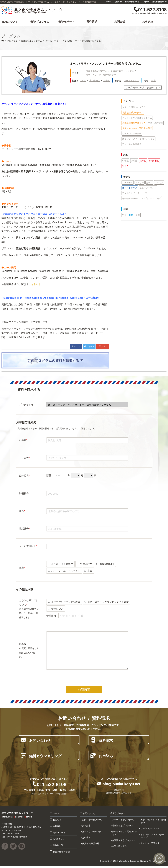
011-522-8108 (52, 785)
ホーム (109, 2)
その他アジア (148, 199)
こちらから (35, 285)
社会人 (107, 81)
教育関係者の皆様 (132, 2)
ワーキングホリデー (132, 134)
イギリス (159, 183)
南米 (159, 199)
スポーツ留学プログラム (134, 108)
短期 (138, 215)
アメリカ (140, 183)
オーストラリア (132, 81)
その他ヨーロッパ (131, 199)
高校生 (134, 161)
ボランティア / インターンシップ (138, 139)
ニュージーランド (148, 188)
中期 (124, 215)
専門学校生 (95, 81)
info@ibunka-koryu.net (121, 784)
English (146, 2)
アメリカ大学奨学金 (132, 144)
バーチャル (128, 183)
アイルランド (129, 193)
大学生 (83, 81)
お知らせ (118, 2)
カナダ (149, 183)
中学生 (125, 161)
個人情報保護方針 (159, 2)
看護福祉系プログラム (97, 71)
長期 (153, 81)
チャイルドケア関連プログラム (137, 118)
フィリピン (143, 193)
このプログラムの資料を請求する (143, 88)
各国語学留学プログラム (122, 71)
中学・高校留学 (155, 123)
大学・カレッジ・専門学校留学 (101, 75)
